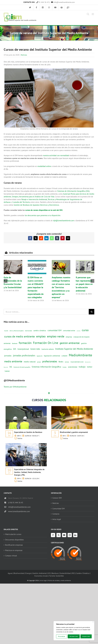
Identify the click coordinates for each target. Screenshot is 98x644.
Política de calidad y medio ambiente (59, 580)
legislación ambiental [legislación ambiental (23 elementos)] (52, 356)
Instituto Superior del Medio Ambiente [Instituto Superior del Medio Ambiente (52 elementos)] (74, 349)
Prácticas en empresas (14, 550)
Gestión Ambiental (40, 573)
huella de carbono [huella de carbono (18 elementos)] (48, 349)
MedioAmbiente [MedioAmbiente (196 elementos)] (80, 355)
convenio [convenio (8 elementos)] (78, 331)
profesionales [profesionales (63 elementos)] (50, 361)
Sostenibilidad (65, 573)
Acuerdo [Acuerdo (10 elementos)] (6, 331)
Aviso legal (57, 519)
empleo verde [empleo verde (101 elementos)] (56, 336)
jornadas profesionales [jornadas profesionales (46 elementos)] (24, 355)
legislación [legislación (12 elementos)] (40, 356)
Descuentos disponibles (14, 540)
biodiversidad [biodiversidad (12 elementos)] (28, 331)
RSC (73, 573)
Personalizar (62, 636)
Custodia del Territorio (21, 202)
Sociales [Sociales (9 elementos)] (65, 367)
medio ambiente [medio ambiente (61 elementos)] (13, 361)
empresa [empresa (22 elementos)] (69, 337)
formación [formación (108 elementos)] (25, 343)
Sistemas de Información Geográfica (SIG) (73, 191)
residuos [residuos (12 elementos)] (67, 362)
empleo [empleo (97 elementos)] (41, 336)
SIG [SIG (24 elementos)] (11, 367)
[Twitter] (59, 535)
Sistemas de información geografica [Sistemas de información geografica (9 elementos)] (22, 367)
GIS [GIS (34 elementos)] (15, 349)
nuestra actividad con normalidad (56, 155)
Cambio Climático (83, 573)
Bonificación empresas (14, 545)
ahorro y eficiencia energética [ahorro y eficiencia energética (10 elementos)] (17, 331)
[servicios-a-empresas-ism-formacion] (26, 407)
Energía (28, 573)
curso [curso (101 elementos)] (85, 330)
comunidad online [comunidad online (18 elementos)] (69, 331)
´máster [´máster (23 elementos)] (7, 371)
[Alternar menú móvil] (93, 14)
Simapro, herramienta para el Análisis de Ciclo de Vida (33, 197)
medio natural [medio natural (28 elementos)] (30, 362)
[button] (6, 281)
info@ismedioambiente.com (63, 2)
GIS (49, 573)
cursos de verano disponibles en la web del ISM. (44, 210)
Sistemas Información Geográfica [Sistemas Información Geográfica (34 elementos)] (46, 367)
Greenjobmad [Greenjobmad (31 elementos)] (23, 349)
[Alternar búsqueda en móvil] (88, 14)
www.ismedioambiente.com (19, 511)
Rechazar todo (74, 636)
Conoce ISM (57, 498)
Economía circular (41, 576)
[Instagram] (70, 535)
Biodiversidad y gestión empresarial (74, 432)
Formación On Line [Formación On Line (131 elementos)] (46, 343)
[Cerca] (93, 622)
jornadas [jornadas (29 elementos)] (8, 356)
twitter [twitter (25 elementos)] (90, 367)
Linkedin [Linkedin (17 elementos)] (64, 356)
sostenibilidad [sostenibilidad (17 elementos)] (73, 367)
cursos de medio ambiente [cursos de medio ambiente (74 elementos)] (19, 336)
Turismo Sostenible (56, 576)
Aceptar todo (86, 636)
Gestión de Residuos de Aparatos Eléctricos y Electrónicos (36, 205)
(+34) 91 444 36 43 (16, 503)
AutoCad (66, 194)
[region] (74, 631)
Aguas (10, 573)
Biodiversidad (19, 573)
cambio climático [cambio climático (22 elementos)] (40, 331)
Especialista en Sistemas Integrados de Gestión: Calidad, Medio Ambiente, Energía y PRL (29, 472)
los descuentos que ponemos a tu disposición (42, 215)
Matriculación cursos (13, 534)
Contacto (56, 514)
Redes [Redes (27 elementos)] (61, 362)
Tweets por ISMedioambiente (15, 387)
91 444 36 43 (43, 2)
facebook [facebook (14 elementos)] (15, 343)
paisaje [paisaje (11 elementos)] (39, 362)
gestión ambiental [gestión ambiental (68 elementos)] (70, 343)
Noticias (24, 55)
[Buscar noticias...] (46, 312)
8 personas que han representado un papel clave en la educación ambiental (84, 284)
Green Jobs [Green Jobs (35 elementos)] (35, 349)
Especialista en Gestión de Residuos (28, 432)
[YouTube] (64, 535)
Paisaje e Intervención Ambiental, (35, 199)
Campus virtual (11, 556)
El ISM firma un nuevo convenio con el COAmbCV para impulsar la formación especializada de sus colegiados (36, 287)
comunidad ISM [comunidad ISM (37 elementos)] (54, 330)
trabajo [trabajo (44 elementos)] (82, 367)
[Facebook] (53, 535)
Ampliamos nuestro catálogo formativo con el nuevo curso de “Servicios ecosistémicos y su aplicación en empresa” (61, 287)
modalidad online (44, 166)
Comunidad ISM (59, 509)
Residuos (55, 573)
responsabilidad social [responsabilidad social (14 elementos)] (77, 362)
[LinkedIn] (75, 535)
